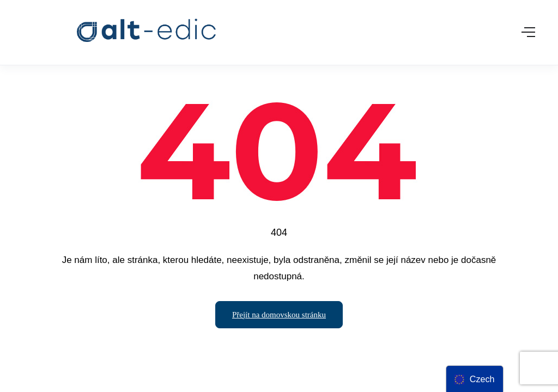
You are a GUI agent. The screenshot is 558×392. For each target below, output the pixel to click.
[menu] (474, 379)
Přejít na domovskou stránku (279, 315)
